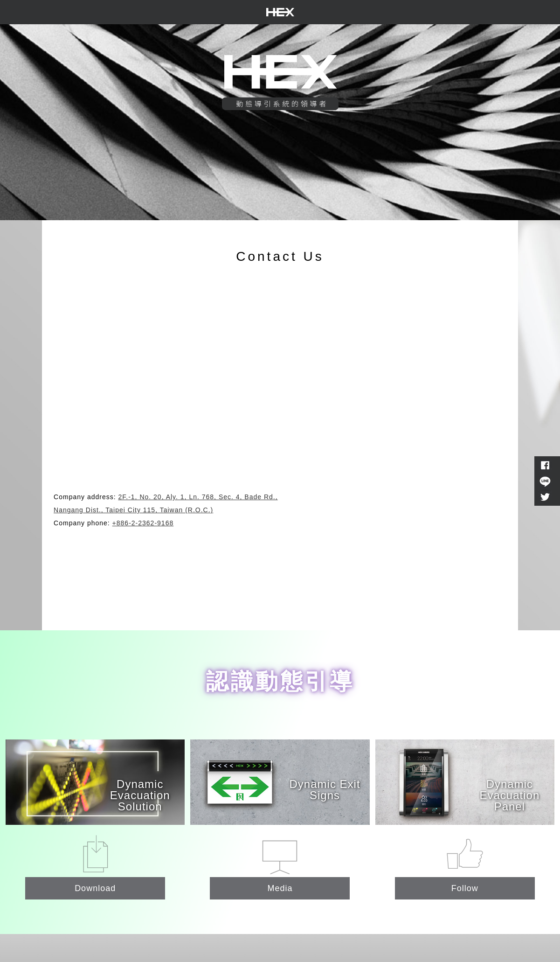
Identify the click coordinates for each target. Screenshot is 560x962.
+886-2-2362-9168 (143, 523)
